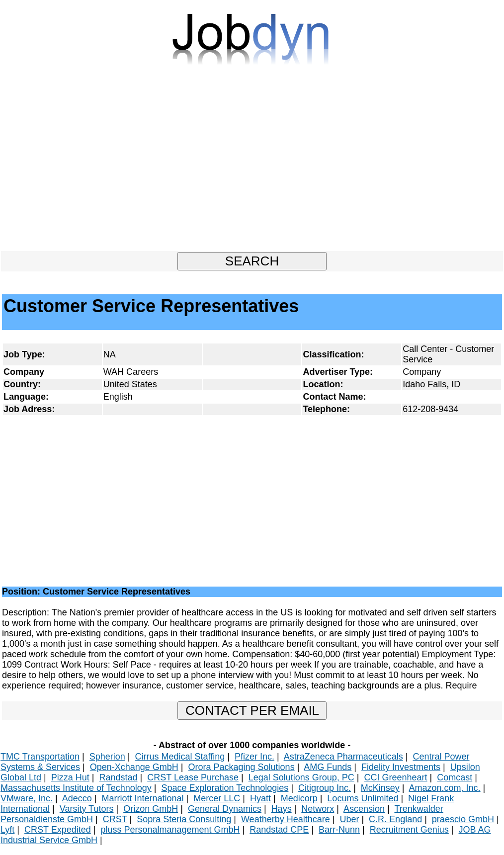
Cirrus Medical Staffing (180, 757)
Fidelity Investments (401, 767)
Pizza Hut (70, 777)
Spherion (107, 757)
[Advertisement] (252, 163)
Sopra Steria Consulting (184, 819)
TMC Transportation (40, 757)
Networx (318, 809)
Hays (282, 809)
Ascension (364, 809)
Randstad (118, 777)
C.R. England (395, 819)
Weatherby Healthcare (286, 819)
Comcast (455, 777)
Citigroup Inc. (325, 788)
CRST (115, 819)
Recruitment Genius (409, 830)
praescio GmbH (463, 819)
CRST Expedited (58, 830)
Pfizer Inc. (254, 757)
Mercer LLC (217, 798)
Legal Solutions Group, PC (301, 777)
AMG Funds (328, 767)
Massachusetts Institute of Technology (76, 788)
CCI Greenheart (396, 777)
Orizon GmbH (151, 809)
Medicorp (299, 798)
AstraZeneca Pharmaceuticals (343, 757)
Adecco (77, 798)
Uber (349, 819)
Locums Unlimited (363, 798)
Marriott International (142, 798)
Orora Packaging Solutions (242, 767)
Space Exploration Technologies (225, 788)
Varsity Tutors (87, 809)
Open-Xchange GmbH (134, 767)
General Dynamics (225, 809)
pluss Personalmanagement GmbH (170, 830)
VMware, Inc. (27, 798)
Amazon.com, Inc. (445, 788)
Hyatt (260, 798)
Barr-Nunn (339, 830)
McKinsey (380, 788)
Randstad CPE (279, 830)
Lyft (7, 830)
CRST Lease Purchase (193, 777)
